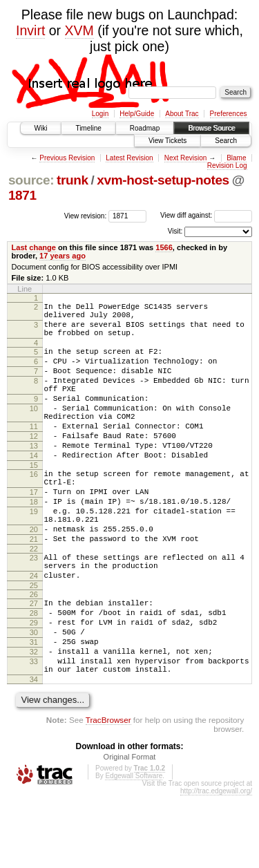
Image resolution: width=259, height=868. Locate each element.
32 (34, 718)
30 (34, 695)
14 (34, 487)
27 (34, 659)
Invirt (30, 30)
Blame (236, 158)
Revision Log (227, 166)
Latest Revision (129, 158)
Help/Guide (137, 114)
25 (34, 641)
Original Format (130, 829)
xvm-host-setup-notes (163, 180)
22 (34, 598)
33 (34, 730)
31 (34, 706)
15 (34, 498)
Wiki (41, 128)
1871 (22, 195)
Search (226, 141)
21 (34, 587)
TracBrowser (108, 792)
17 (34, 529)
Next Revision (186, 158)
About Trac (182, 114)
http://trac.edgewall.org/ (216, 864)
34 (34, 752)
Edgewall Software (134, 848)
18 (34, 541)
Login (100, 114)
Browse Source (211, 128)
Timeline (88, 128)
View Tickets (167, 141)
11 (34, 451)
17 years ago (63, 256)
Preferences (229, 114)
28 (34, 671)
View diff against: (206, 215)
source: (31, 180)
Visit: (175, 231)
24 (34, 630)
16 (34, 507)
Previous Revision (67, 158)
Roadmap (145, 128)
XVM (79, 30)
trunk (73, 180)
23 (34, 607)
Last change (34, 247)
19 (34, 553)
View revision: (86, 215)
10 (34, 429)
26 (34, 650)
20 (34, 575)
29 (34, 683)
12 (34, 463)
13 (34, 475)
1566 (164, 247)
